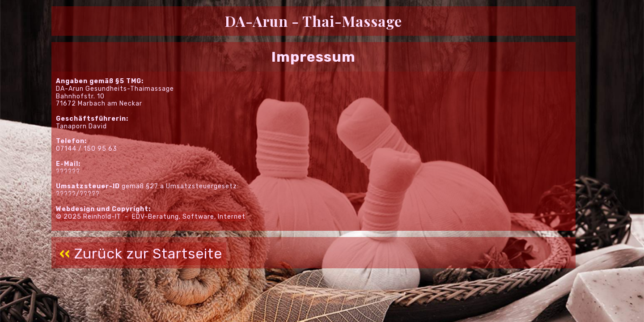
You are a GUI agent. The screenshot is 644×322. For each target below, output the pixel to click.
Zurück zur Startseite (141, 254)
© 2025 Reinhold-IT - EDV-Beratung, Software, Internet (151, 216)
